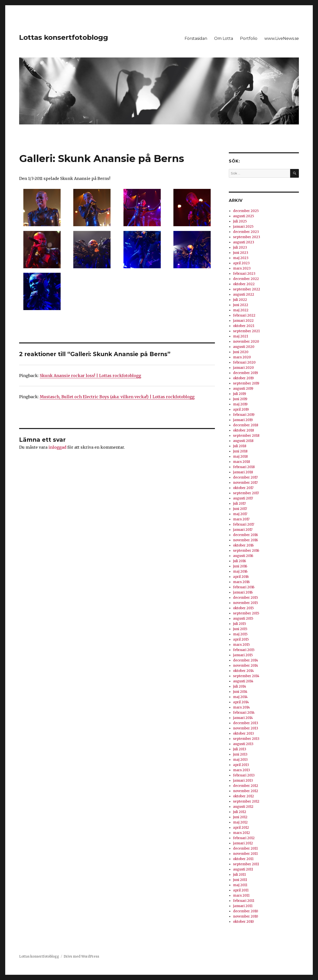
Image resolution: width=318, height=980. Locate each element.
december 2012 (246, 786)
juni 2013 (240, 754)
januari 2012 (243, 843)
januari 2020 (243, 368)
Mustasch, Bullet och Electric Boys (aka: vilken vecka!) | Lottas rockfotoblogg (117, 397)
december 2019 (245, 373)
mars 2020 (242, 357)
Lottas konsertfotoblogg (64, 37)
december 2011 (245, 848)
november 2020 (246, 342)
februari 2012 (244, 838)
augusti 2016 (243, 556)
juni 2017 (240, 509)
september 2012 (246, 801)
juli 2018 (240, 446)
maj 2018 (240, 457)
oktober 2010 (243, 922)
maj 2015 (240, 634)
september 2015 (246, 613)
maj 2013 (240, 760)
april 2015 (241, 639)
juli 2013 (240, 749)
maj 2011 (240, 885)
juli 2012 (240, 812)
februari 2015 (244, 650)
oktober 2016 (243, 545)
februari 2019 (244, 415)
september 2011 (246, 864)
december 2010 (246, 911)
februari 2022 (244, 315)
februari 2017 (244, 524)
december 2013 (246, 723)
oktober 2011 (243, 859)
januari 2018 (243, 472)
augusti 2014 (243, 681)
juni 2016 (240, 566)
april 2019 (241, 409)
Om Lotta (224, 38)
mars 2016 (241, 582)
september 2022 (247, 289)
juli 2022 (240, 300)
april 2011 (241, 890)
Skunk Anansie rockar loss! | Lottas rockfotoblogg (90, 376)
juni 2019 (240, 399)
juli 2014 (240, 686)
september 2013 (246, 739)
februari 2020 (244, 362)
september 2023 (247, 237)
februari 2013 (244, 775)
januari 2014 (243, 718)
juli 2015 (239, 624)
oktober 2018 (243, 430)
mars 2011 (241, 896)
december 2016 (245, 535)
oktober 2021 (244, 326)
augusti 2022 (244, 295)
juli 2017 (239, 504)
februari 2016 (244, 587)
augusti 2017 (243, 498)
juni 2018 (240, 451)
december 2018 (246, 425)
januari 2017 (243, 530)
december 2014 (246, 660)
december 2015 (245, 598)
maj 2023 (241, 258)
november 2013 (246, 728)
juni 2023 (241, 253)
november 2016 (245, 540)
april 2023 (241, 263)
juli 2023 (240, 247)
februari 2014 (244, 713)
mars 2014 (241, 707)
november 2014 (246, 666)
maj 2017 (240, 514)
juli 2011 (239, 875)
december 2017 (245, 477)
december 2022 (246, 279)
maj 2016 (240, 572)
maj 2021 (240, 336)
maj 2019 (240, 404)
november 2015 (245, 603)
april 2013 (241, 765)
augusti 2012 (243, 807)
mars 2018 (241, 462)
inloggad (57, 447)
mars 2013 (241, 770)
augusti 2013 (243, 744)
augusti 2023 (244, 242)
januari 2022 (243, 321)
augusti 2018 (243, 441)
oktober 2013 (243, 734)
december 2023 (246, 232)
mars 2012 (241, 833)
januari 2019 (243, 420)
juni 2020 (241, 352)
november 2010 (246, 916)
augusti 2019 (243, 389)
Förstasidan (196, 38)
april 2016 (241, 577)
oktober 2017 (243, 488)
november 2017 (245, 483)
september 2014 (246, 676)
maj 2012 (240, 822)
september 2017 (246, 493)
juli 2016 (239, 561)
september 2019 (246, 383)
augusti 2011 (243, 869)
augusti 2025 (243, 216)
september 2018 (246, 436)
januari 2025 (243, 227)
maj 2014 (240, 697)
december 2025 (246, 211)
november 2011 (245, 854)
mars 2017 (241, 519)
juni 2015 (240, 629)
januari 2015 (243, 655)
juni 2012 (240, 817)
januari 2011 (243, 906)
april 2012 (241, 828)
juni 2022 (241, 305)
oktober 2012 (243, 796)
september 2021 (246, 331)
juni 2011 (240, 880)
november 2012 (246, 791)
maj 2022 (241, 310)
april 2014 (241, 702)
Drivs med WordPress (81, 956)
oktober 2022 (244, 284)
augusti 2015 (243, 619)
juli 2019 (239, 394)
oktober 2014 (243, 671)
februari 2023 (244, 274)
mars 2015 (241, 645)
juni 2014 (240, 692)
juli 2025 (240, 221)
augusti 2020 (244, 347)
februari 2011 (244, 901)
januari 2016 (243, 592)
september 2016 (246, 551)
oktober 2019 (243, 378)
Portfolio (249, 38)
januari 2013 (243, 781)
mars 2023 (242, 268)
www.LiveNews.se (282, 38)
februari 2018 (244, 467)
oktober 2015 (243, 608)
